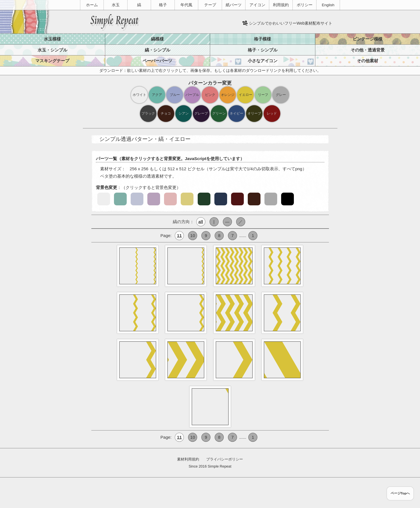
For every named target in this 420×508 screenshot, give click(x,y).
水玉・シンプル (52, 50)
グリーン (219, 113)
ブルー (175, 95)
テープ (210, 5)
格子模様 (262, 39)
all (201, 222)
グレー (281, 95)
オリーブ (254, 113)
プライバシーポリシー (225, 459)
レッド (272, 113)
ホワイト (139, 95)
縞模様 (157, 39)
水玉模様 (52, 39)
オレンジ (228, 95)
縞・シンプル (158, 50)
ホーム (92, 5)
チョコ (166, 113)
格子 (163, 5)
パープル (192, 95)
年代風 (186, 5)
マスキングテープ (52, 61)
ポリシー (305, 5)
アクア (157, 95)
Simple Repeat (219, 466)
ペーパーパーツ (157, 61)
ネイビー (236, 113)
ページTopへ (400, 493)
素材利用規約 (188, 459)
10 (193, 235)
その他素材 (368, 61)
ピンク (210, 95)
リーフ (263, 95)
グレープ (201, 113)
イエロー (245, 95)
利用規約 (281, 5)
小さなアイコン (263, 61)
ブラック (148, 113)
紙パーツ (234, 5)
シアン (184, 113)
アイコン (257, 5)
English (328, 5)
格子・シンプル (263, 50)
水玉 (116, 5)
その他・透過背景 (368, 50)
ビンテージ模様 (368, 39)
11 (179, 235)
